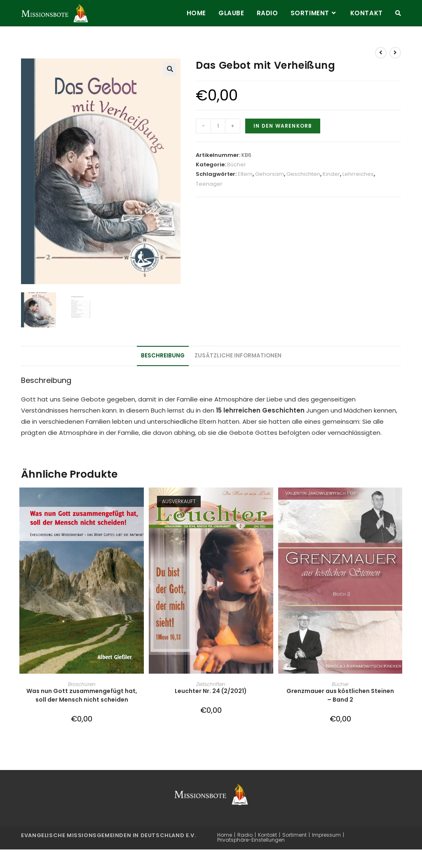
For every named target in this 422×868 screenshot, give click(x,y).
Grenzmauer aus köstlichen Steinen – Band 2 (340, 696)
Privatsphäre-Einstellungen (251, 840)
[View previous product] (381, 53)
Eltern (245, 174)
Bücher (237, 164)
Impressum (326, 835)
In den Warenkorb (283, 126)
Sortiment (294, 835)
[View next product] (395, 53)
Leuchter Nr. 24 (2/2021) (211, 691)
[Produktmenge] (218, 126)
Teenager (209, 184)
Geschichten (303, 174)
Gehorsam (270, 174)
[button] (170, 69)
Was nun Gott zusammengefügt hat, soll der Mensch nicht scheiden (82, 696)
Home (225, 835)
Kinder (331, 174)
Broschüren (82, 685)
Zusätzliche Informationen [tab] (238, 356)
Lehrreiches (358, 174)
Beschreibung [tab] (163, 356)
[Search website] (398, 13)
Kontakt (267, 835)
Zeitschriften (211, 685)
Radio (245, 835)
